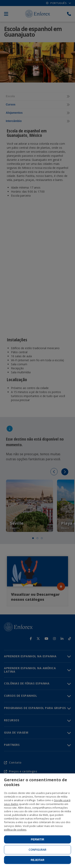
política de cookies (15, 830)
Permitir (37, 839)
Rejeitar (37, 860)
